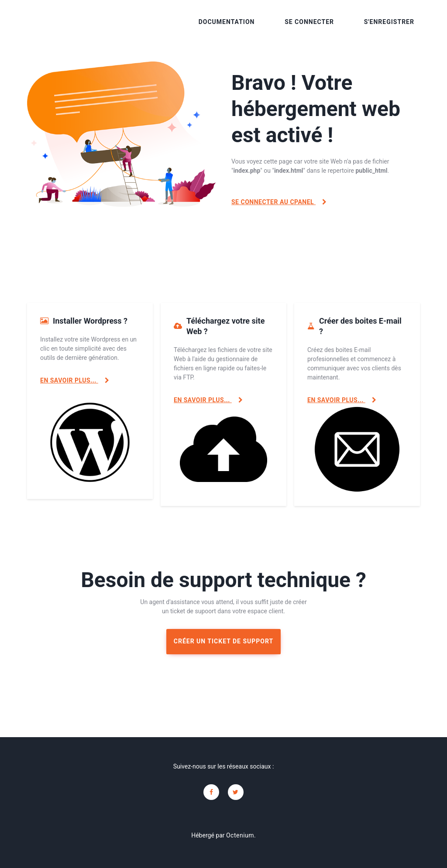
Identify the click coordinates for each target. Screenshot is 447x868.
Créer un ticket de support (223, 641)
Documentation (227, 22)
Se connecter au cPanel (279, 202)
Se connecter (309, 22)
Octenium (240, 835)
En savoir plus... (75, 380)
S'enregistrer (389, 22)
